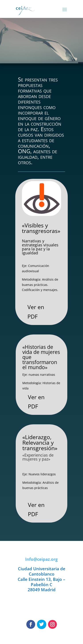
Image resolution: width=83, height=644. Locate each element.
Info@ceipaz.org (41, 559)
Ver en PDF (36, 312)
